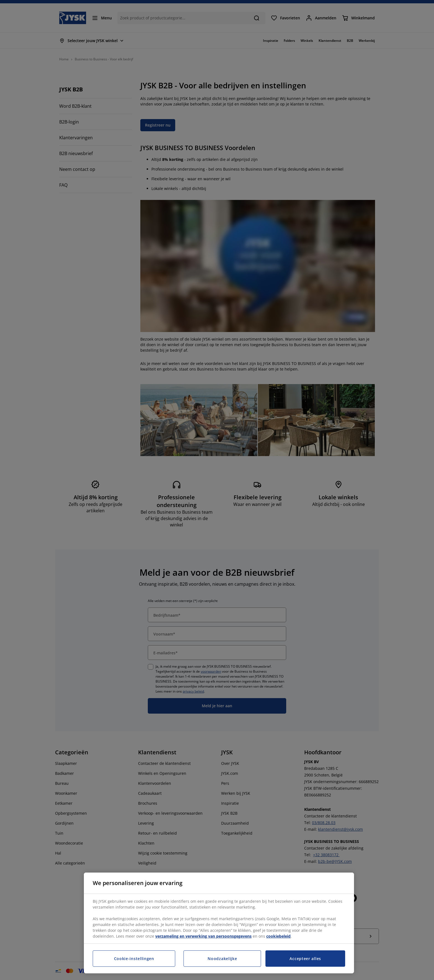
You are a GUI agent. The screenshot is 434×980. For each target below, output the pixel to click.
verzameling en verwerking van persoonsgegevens (203, 936)
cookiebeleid (278, 936)
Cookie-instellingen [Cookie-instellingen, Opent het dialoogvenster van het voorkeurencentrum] (134, 959)
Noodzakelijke (222, 959)
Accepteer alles (305, 959)
